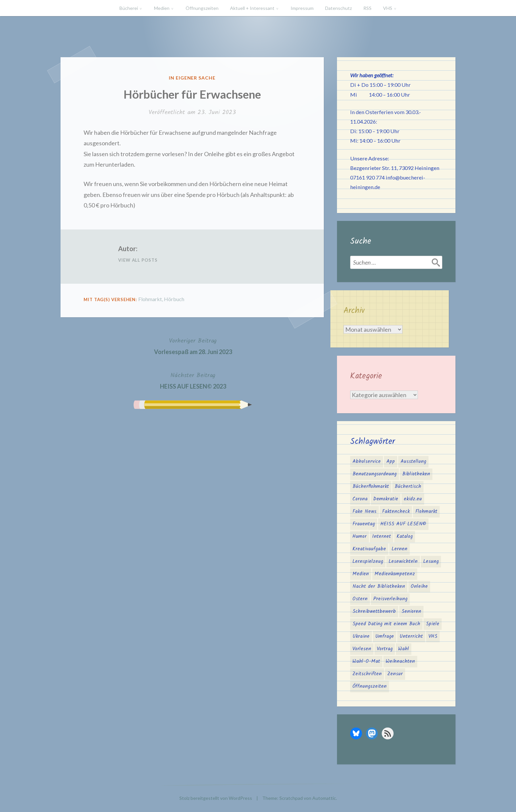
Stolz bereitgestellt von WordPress (216, 798)
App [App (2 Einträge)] (391, 462)
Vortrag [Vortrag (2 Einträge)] (385, 649)
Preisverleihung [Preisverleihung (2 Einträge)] (390, 599)
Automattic (324, 798)
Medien (162, 8)
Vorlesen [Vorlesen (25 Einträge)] (362, 649)
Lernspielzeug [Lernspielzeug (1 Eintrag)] (368, 561)
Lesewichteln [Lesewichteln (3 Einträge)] (403, 561)
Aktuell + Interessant (252, 8)
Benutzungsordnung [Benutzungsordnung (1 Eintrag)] (374, 474)
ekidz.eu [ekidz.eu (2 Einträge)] (413, 499)
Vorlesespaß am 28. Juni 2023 (193, 346)
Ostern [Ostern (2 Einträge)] (360, 599)
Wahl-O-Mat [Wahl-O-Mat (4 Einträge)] (366, 661)
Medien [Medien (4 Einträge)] (361, 574)
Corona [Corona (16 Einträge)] (360, 499)
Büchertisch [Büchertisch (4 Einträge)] (408, 487)
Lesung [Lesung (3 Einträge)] (431, 561)
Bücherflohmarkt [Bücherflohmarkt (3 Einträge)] (371, 487)
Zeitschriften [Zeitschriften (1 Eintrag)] (367, 674)
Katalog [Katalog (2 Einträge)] (405, 537)
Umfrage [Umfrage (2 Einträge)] (385, 636)
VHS (388, 8)
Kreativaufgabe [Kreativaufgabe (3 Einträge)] (369, 549)
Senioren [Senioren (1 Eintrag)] (411, 611)
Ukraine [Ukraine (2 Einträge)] (361, 636)
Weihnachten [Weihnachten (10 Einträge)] (400, 661)
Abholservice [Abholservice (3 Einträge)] (367, 462)
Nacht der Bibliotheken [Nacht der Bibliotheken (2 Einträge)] (379, 586)
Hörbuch (174, 299)
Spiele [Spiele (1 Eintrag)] (433, 624)
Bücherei (129, 8)
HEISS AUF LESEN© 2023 (193, 380)
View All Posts (138, 260)
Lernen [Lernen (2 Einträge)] (400, 549)
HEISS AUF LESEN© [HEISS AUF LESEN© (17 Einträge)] (403, 524)
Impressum (302, 8)
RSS (367, 8)
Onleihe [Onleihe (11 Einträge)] (419, 586)
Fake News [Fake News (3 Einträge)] (364, 512)
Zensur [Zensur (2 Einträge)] (395, 674)
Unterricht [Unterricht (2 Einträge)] (411, 636)
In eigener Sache (192, 78)
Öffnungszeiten (202, 8)
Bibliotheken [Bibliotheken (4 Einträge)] (416, 474)
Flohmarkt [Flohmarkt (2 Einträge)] (426, 512)
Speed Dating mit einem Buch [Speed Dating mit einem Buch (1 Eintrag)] (386, 624)
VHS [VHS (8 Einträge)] (433, 636)
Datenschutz (338, 8)
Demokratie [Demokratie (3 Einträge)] (386, 499)
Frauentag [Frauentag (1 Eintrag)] (364, 524)
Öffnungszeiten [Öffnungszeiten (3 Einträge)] (370, 686)
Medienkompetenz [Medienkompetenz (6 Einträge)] (395, 574)
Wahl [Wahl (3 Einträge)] (404, 649)
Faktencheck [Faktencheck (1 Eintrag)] (396, 512)
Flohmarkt (150, 299)
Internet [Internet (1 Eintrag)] (382, 537)
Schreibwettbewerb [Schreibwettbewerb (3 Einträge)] (374, 611)
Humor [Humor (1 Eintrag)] (360, 537)
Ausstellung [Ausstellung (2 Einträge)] (413, 462)
